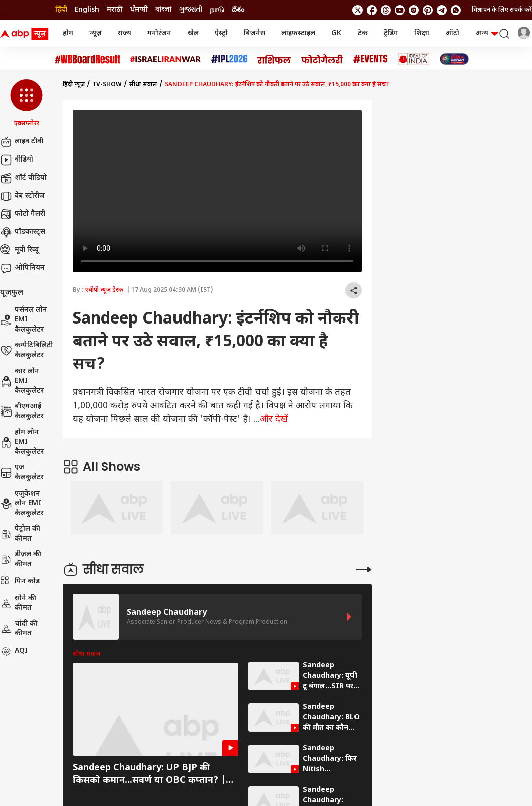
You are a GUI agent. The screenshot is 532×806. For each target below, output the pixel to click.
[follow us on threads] (386, 10)
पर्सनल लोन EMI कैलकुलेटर (24, 320)
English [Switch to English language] (87, 10)
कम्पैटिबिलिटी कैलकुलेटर (26, 350)
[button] (26, 104)
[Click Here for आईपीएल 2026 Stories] (229, 59)
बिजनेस (254, 33)
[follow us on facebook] (372, 10)
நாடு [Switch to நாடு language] (217, 10)
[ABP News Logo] (26, 34)
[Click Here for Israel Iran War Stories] (166, 59)
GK (336, 33)
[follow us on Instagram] (414, 10)
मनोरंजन (159, 33)
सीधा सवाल (143, 85)
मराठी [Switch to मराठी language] (115, 10)
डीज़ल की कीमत (21, 559)
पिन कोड (20, 582)
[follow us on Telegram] (442, 10)
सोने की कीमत (18, 604)
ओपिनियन (22, 268)
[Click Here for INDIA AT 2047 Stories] (454, 59)
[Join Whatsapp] (456, 10)
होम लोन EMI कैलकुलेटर (22, 442)
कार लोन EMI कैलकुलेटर (22, 381)
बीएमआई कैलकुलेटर (22, 412)
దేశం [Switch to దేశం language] (238, 10)
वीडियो (17, 160)
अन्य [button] (487, 33)
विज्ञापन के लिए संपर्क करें (502, 10)
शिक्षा (422, 33)
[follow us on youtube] (400, 10)
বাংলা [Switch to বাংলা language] (163, 10)
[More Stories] (364, 570)
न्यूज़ (96, 33)
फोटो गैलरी (23, 214)
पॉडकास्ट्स (23, 232)
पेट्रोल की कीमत (20, 534)
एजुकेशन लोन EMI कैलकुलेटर (22, 504)
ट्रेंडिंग (391, 33)
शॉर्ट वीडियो (23, 178)
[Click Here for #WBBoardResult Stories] (88, 59)
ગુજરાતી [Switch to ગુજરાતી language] (191, 10)
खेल (193, 33)
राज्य (125, 33)
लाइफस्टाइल (298, 33)
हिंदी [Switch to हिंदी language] (61, 10)
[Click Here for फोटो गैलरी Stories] (322, 59)
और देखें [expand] (274, 420)
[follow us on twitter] (358, 10)
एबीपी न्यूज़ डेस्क (104, 290)
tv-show (107, 85)
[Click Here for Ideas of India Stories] (413, 59)
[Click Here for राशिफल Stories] (274, 59)
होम (68, 33)
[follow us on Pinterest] (428, 10)
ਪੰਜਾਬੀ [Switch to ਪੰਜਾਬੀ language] (139, 10)
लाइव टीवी (22, 142)
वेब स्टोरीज (22, 196)
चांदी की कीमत (19, 629)
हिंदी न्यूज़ (74, 85)
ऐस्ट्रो (221, 33)
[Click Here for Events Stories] (371, 59)
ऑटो (452, 33)
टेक (363, 33)
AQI (14, 651)
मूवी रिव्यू (19, 250)
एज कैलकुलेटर (22, 473)
